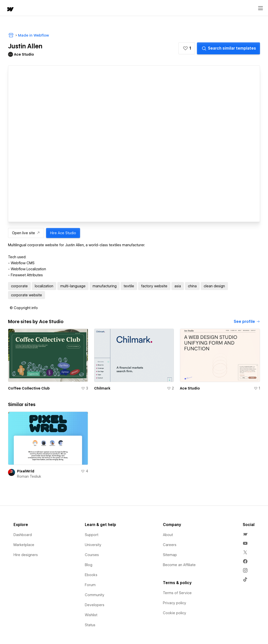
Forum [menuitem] (90, 585)
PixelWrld (26, 471)
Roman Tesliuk (29, 476)
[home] (10, 10)
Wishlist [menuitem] (91, 615)
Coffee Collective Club (29, 388)
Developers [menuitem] (95, 605)
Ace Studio (190, 388)
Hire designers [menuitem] (26, 555)
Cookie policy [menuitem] (175, 613)
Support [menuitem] (92, 535)
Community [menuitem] (95, 595)
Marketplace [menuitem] (24, 545)
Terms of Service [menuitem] (177, 593)
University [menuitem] (93, 545)
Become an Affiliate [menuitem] (179, 565)
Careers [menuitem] (170, 545)
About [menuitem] (168, 535)
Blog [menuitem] (89, 565)
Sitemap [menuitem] (170, 555)
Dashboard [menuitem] (23, 535)
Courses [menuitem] (92, 555)
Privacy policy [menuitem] (175, 603)
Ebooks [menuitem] (91, 575)
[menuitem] (245, 534)
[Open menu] (260, 8)
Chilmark (102, 388)
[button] (187, 48)
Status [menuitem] (90, 625)
